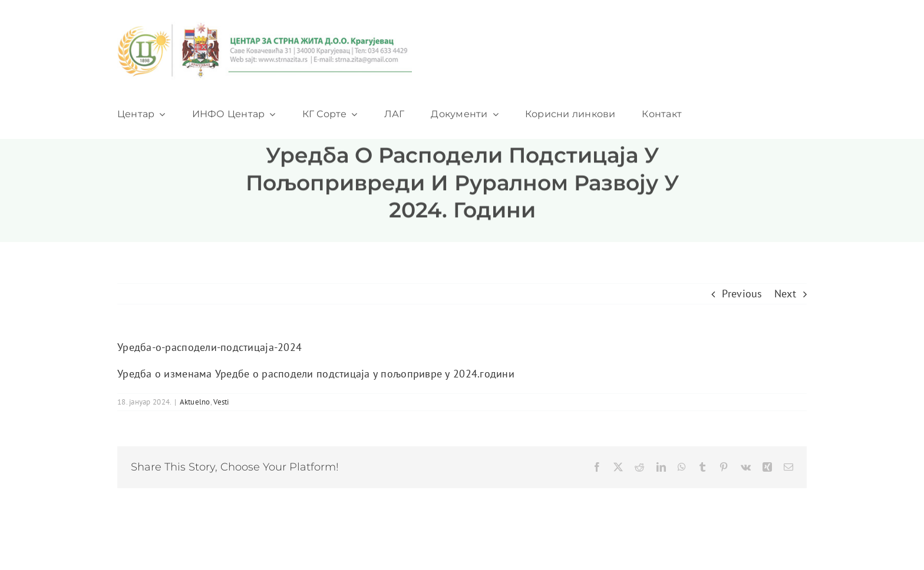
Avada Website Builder (223, 535)
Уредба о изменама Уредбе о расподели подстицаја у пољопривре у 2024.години (316, 374)
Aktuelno (195, 402)
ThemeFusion (304, 535)
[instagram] (672, 535)
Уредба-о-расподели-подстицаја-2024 (209, 347)
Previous (742, 294)
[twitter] (625, 535)
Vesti (221, 402)
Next (785, 294)
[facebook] (601, 535)
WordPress (483, 535)
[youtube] (649, 535)
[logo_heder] (265, 27)
